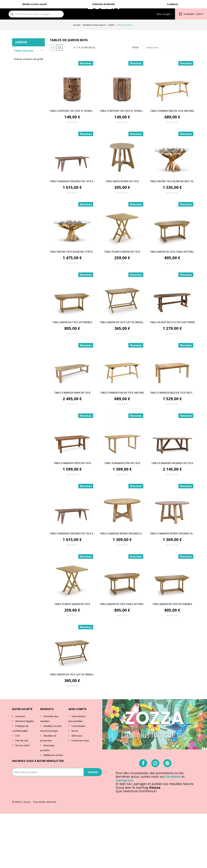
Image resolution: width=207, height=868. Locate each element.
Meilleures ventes (53, 755)
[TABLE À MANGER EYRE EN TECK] (122, 434)
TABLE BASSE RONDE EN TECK (122, 181)
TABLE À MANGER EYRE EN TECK (122, 463)
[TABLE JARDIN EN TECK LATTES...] (122, 293)
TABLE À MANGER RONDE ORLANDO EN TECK (122, 534)
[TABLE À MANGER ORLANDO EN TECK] (172, 434)
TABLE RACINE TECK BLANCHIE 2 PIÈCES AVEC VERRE (72, 252)
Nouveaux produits (47, 748)
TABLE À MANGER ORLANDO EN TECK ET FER (72, 181)
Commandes (78, 726)
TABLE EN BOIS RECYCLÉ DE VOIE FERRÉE (172, 322)
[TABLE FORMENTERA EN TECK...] (172, 82)
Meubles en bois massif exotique (51, 728)
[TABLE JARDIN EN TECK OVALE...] (172, 223)
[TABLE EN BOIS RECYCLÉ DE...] (172, 293)
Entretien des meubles (49, 719)
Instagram (124, 796)
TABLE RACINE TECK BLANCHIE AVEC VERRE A (172, 181)
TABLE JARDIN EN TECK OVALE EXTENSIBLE (172, 252)
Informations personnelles (77, 719)
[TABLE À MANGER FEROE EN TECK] (72, 434)
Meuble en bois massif (35, 15)
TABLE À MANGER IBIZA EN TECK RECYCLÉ (172, 393)
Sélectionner (169, 48)
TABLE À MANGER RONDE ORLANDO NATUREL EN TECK (172, 534)
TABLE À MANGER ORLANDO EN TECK (172, 463)
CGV (17, 736)
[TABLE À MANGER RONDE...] (122, 504)
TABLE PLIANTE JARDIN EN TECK (122, 252)
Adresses (76, 736)
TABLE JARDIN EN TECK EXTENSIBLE (72, 322)
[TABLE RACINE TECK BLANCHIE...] (172, 152)
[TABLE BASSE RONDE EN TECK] (122, 152)
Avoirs (75, 731)
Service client (22, 745)
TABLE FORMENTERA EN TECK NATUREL (172, 111)
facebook (173, 793)
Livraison (20, 716)
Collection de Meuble (103, 15)
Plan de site (21, 740)
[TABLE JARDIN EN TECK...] (72, 293)
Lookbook (172, 15)
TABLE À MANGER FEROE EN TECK (72, 463)
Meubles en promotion (48, 738)
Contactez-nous (80, 740)
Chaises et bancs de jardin (28, 59)
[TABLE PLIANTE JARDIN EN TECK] (122, 223)
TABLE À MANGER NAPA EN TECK (72, 393)
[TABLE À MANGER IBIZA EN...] (172, 363)
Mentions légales (24, 721)
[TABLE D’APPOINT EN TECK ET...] (72, 82)
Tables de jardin (24, 51)
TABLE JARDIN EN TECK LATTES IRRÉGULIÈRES (122, 322)
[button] (191, 6)
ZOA (103, 5)
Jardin (21, 42)
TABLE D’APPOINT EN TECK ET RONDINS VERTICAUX (122, 111)
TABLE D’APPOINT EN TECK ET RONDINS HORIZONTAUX (72, 111)
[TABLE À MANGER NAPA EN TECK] (72, 363)
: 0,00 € (193, 5)
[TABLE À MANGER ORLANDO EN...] (72, 152)
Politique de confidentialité (20, 728)
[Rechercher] (12, 6)
